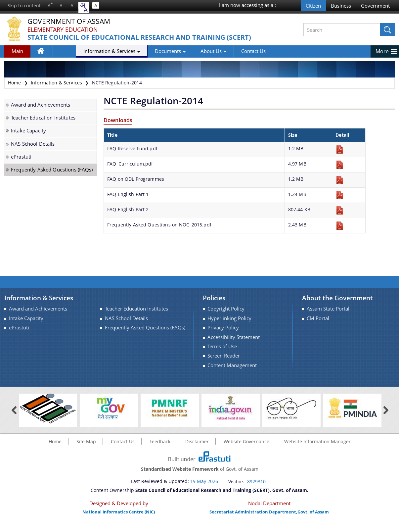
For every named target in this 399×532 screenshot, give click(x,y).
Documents (145, 51)
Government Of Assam (71, 21)
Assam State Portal (328, 309)
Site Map (86, 441)
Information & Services (87, 51)
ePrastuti (21, 157)
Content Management (232, 365)
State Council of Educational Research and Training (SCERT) (139, 38)
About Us (189, 51)
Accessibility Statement (234, 337)
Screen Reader (224, 356)
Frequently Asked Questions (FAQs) (52, 170)
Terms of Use (222, 346)
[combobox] (84, 8)
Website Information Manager (317, 441)
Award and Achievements (41, 105)
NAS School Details (33, 144)
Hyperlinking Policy (229, 318)
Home (44, 52)
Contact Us (229, 51)
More (382, 51)
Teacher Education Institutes (43, 118)
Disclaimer (197, 441)
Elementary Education (63, 29)
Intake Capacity (28, 131)
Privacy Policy (223, 328)
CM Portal (318, 318)
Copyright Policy (226, 309)
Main (17, 51)
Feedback (160, 441)
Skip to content (24, 5)
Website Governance (246, 441)
